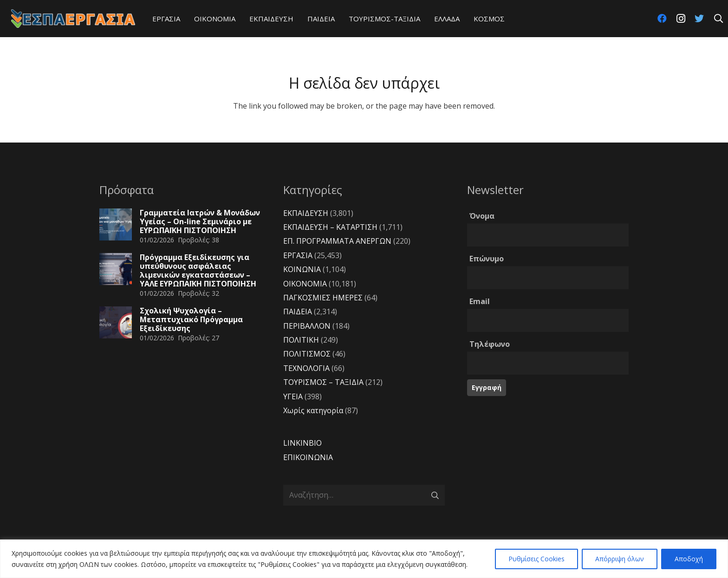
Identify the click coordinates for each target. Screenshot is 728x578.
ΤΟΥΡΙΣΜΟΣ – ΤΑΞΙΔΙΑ (323, 382)
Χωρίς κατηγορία (313, 410)
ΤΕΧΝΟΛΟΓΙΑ (306, 368)
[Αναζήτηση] (718, 19)
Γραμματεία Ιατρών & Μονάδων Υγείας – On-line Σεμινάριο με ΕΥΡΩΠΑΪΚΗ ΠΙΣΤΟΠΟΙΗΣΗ (200, 221)
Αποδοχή (689, 559)
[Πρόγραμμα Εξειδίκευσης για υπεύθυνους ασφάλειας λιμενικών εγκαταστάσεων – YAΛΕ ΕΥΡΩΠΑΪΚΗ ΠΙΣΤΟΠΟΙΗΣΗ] (116, 269)
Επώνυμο (487, 259)
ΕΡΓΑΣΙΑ (298, 255)
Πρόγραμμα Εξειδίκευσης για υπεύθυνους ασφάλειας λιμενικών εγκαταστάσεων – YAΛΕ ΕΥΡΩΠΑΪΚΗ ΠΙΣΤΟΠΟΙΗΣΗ (198, 271)
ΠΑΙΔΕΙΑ (298, 312)
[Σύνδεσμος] (73, 19)
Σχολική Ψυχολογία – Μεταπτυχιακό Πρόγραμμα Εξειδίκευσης (191, 319)
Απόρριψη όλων (620, 559)
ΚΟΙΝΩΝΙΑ (302, 269)
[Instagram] (681, 19)
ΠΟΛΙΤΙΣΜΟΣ (307, 354)
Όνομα (482, 216)
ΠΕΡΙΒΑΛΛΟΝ (307, 326)
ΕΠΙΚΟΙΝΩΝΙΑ (308, 457)
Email (480, 301)
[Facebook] (662, 19)
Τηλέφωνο (490, 344)
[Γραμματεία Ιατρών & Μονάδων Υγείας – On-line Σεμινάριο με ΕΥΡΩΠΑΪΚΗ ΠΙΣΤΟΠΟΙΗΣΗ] (116, 225)
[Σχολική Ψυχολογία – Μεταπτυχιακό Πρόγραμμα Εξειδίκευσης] (116, 323)
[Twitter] (699, 19)
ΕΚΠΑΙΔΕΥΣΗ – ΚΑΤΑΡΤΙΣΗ (330, 227)
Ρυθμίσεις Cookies (536, 559)
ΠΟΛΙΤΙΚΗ (301, 340)
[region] (364, 559)
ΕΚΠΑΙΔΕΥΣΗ (306, 213)
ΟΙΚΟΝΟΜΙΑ (305, 284)
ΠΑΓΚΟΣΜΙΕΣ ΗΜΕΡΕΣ (323, 298)
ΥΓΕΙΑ (293, 396)
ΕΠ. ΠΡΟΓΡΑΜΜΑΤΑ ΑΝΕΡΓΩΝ (337, 241)
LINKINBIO (302, 443)
